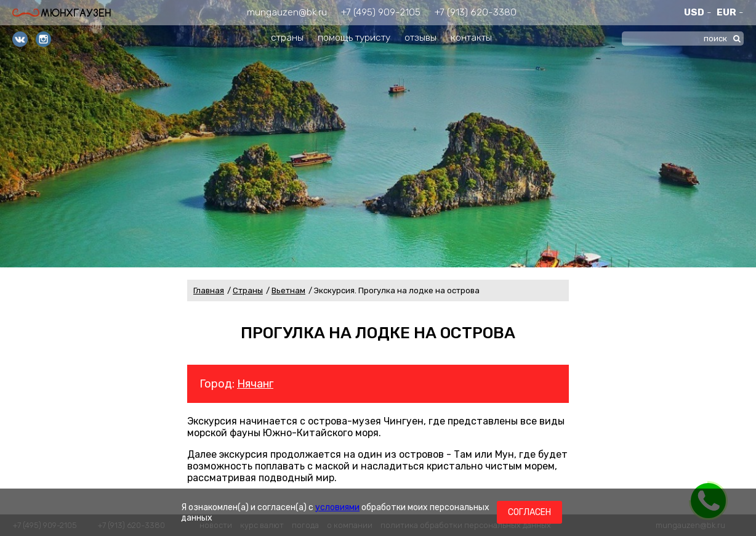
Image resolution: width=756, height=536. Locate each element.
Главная (209, 290)
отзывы (420, 37)
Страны (248, 290)
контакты (471, 37)
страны (287, 37)
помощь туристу (354, 37)
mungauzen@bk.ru (287, 12)
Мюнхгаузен (62, 13)
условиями (337, 507)
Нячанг (255, 384)
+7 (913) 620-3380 (476, 12)
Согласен (529, 512)
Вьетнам (288, 290)
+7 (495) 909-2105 (381, 12)
